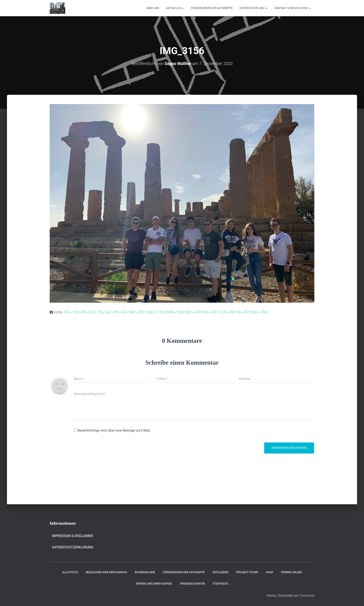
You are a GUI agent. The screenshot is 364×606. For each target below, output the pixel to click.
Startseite (221, 584)
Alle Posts (70, 572)
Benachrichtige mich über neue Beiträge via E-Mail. (114, 430)
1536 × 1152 (155, 312)
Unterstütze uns (253, 8)
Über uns (153, 8)
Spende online (291, 572)
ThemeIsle (307, 596)
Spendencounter (192, 584)
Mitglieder (221, 572)
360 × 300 (210, 312)
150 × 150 (71, 312)
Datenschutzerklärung (73, 547)
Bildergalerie (145, 572)
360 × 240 (193, 312)
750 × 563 (104, 312)
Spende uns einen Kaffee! (154, 584)
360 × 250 (137, 312)
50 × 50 (242, 312)
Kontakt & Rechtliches (293, 8)
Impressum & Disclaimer (73, 536)
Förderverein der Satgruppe (212, 8)
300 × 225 (87, 312)
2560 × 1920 (259, 312)
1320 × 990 (227, 312)
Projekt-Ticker (247, 572)
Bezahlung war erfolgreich (107, 572)
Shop (270, 572)
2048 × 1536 (175, 312)
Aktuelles (175, 8)
